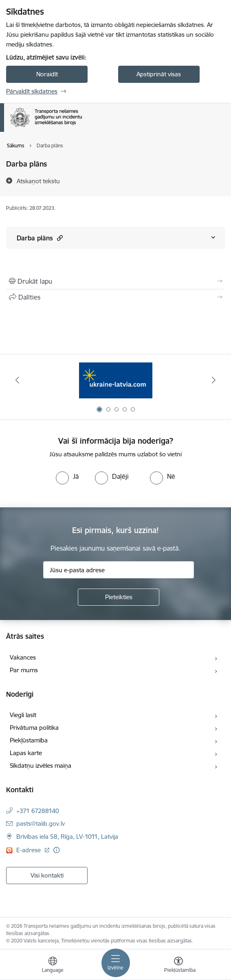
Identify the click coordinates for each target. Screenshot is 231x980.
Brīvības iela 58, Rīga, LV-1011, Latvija (67, 837)
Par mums (24, 670)
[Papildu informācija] (56, 850)
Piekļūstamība (29, 740)
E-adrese (29, 850)
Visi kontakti (47, 875)
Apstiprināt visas (159, 74)
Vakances (23, 657)
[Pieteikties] (119, 597)
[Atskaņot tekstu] (38, 181)
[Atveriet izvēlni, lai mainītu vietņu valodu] (53, 966)
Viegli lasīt (23, 715)
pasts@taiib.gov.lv (41, 823)
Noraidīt (47, 74)
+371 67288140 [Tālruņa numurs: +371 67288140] (38, 811)
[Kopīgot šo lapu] (115, 297)
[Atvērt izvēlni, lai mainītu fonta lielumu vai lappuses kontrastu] (178, 966)
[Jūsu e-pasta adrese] (119, 570)
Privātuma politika (34, 728)
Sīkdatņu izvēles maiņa (41, 766)
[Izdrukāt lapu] (115, 281)
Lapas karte (26, 753)
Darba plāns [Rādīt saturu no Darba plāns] (40, 238)
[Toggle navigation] (116, 963)
